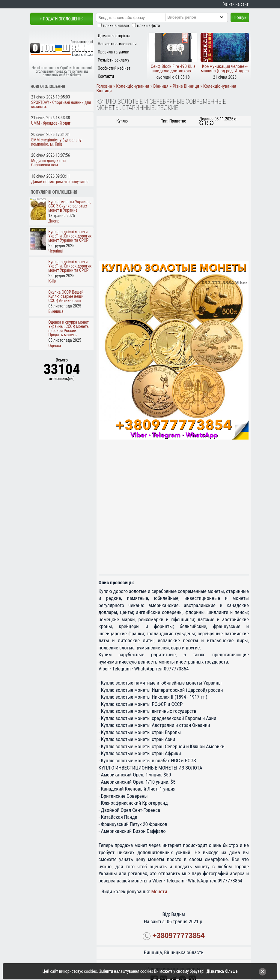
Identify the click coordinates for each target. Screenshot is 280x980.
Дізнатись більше (222, 971)
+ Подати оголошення (62, 19)
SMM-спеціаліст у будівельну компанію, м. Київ (56, 142)
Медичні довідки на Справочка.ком (48, 163)
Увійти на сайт (236, 4)
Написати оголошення (117, 44)
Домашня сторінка (114, 36)
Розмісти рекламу (113, 60)
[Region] (201, 17)
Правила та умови (113, 52)
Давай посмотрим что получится (60, 182)
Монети (159, 891)
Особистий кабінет (114, 68)
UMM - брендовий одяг (51, 123)
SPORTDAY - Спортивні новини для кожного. (61, 104)
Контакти (106, 76)
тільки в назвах (116, 26)
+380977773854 (179, 935)
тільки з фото (148, 26)
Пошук (240, 17)
